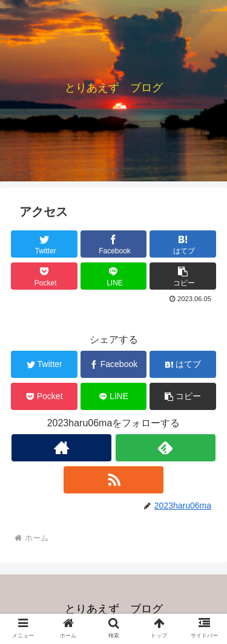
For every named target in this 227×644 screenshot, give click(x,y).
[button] (183, 276)
